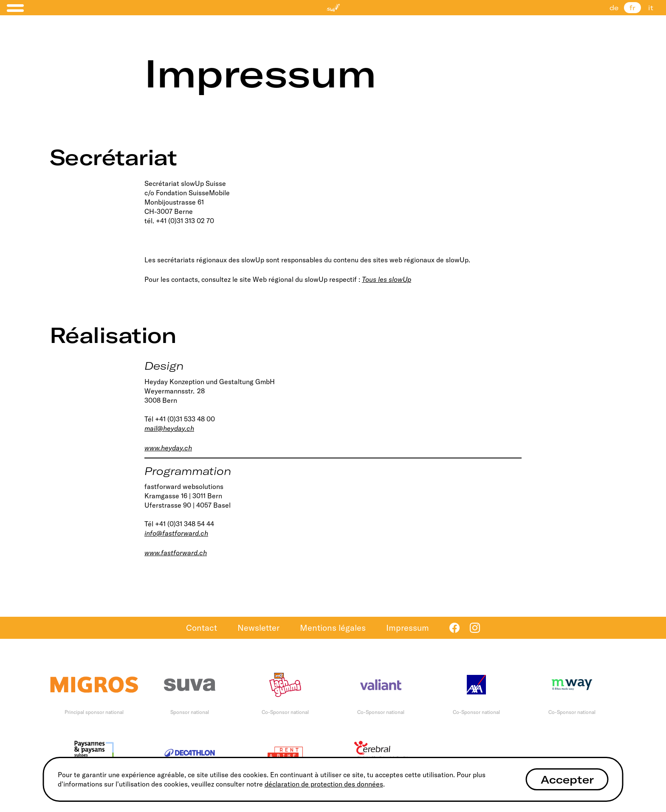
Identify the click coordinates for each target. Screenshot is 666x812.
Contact (202, 628)
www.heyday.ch (168, 448)
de (614, 8)
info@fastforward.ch (176, 533)
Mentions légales (333, 628)
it (651, 8)
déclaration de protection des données (324, 784)
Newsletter (258, 628)
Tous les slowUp (387, 279)
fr (632, 8)
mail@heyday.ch (169, 428)
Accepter (567, 780)
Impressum (408, 628)
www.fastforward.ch (176, 553)
